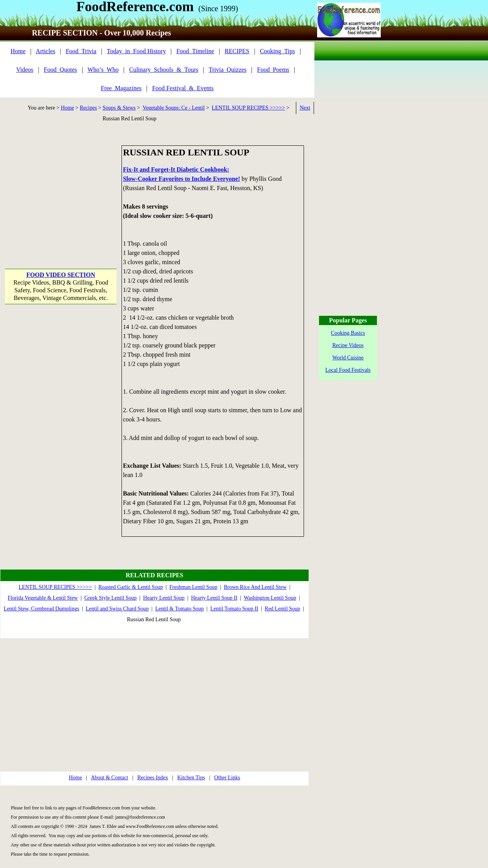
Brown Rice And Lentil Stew (255, 587)
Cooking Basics (348, 333)
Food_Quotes (61, 70)
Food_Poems (273, 70)
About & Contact (110, 778)
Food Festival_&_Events (183, 88)
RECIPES (237, 51)
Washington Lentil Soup (270, 598)
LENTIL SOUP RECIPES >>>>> (248, 108)
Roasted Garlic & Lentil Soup (131, 587)
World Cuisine (348, 358)
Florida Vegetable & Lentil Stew (43, 598)
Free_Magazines (121, 88)
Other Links (227, 778)
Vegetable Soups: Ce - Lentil (174, 108)
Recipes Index (153, 778)
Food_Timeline (195, 51)
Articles (46, 51)
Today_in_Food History (136, 51)
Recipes (88, 108)
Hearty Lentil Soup (164, 598)
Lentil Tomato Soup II (234, 609)
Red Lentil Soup (282, 609)
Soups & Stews (119, 108)
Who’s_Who (103, 70)
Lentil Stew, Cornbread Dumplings (42, 609)
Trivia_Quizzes (228, 70)
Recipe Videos (348, 345)
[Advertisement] (61, 194)
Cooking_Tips (278, 51)
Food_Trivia (81, 51)
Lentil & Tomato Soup (179, 609)
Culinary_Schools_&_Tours (164, 70)
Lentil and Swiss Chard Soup (117, 609)
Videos (25, 70)
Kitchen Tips (191, 778)
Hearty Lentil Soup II (214, 598)
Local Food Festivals (348, 370)
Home (18, 51)
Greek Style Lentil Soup (111, 598)
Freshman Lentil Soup (193, 587)
